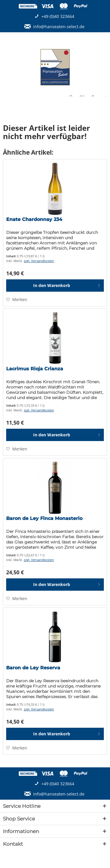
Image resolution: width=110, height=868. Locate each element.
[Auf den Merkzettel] (17, 300)
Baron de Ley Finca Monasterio (44, 518)
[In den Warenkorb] (55, 286)
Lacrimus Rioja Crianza (35, 369)
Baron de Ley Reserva (33, 668)
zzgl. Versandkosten (39, 261)
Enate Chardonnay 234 (34, 219)
